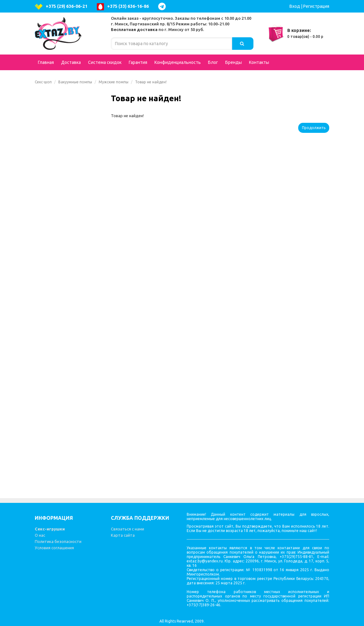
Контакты (259, 62)
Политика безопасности (58, 541)
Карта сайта (123, 535)
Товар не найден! (151, 82)
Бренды (234, 62)
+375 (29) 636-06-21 (61, 7)
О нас (40, 535)
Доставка (71, 62)
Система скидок (105, 62)
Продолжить (314, 128)
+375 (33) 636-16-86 (123, 7)
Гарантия (138, 62)
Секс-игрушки (50, 529)
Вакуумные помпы (75, 82)
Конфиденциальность (178, 62)
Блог (213, 62)
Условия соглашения (54, 548)
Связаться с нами (127, 529)
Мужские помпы (114, 82)
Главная (46, 62)
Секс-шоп (43, 82)
